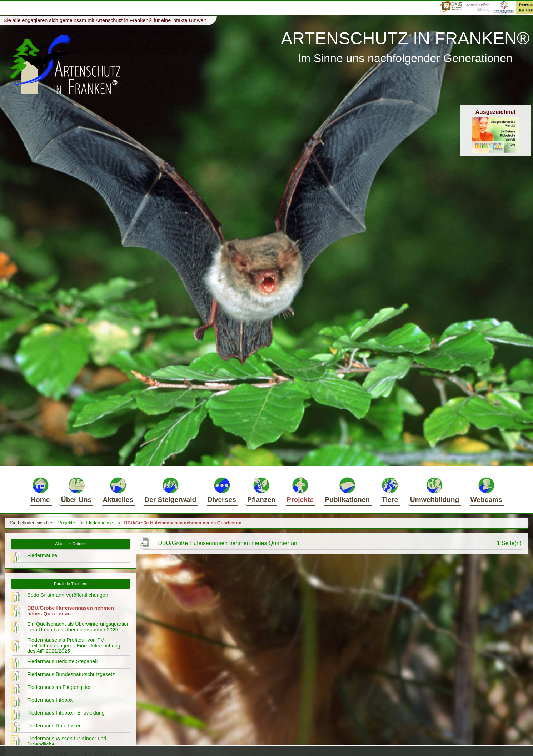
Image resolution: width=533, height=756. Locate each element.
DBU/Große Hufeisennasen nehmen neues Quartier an (183, 523)
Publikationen (347, 490)
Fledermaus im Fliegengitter (59, 687)
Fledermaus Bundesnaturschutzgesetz (71, 674)
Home (40, 490)
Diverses (222, 490)
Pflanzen (261, 490)
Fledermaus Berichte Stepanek (63, 661)
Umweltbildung (435, 490)
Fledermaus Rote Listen (54, 726)
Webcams (486, 490)
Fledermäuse (99, 523)
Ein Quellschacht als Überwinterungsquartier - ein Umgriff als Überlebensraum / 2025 (78, 627)
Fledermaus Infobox (50, 700)
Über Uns (76, 490)
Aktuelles (118, 490)
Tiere (390, 490)
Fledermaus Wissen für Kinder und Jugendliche (67, 741)
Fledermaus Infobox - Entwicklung (66, 713)
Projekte (300, 490)
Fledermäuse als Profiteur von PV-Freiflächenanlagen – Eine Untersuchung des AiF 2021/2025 (74, 646)
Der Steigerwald (170, 490)
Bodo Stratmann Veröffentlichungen (68, 595)
